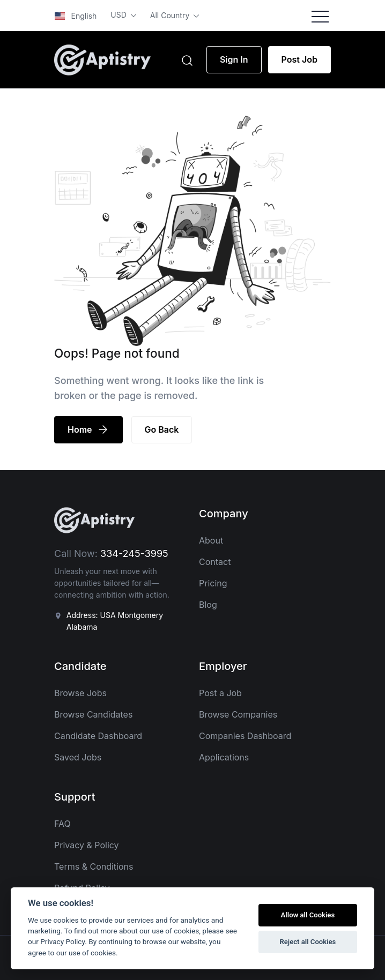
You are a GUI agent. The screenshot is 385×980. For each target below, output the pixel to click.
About (211, 540)
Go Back (162, 429)
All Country (171, 15)
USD (119, 15)
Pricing (213, 583)
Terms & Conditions (94, 866)
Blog (208, 605)
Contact (215, 562)
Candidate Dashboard (98, 736)
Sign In (234, 59)
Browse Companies (238, 714)
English (76, 16)
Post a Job (220, 693)
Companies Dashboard (245, 736)
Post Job (299, 59)
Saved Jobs (78, 757)
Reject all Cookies (308, 942)
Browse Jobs (80, 693)
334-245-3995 (134, 553)
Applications (224, 757)
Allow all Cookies (308, 915)
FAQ (62, 824)
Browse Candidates (93, 714)
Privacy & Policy (87, 845)
